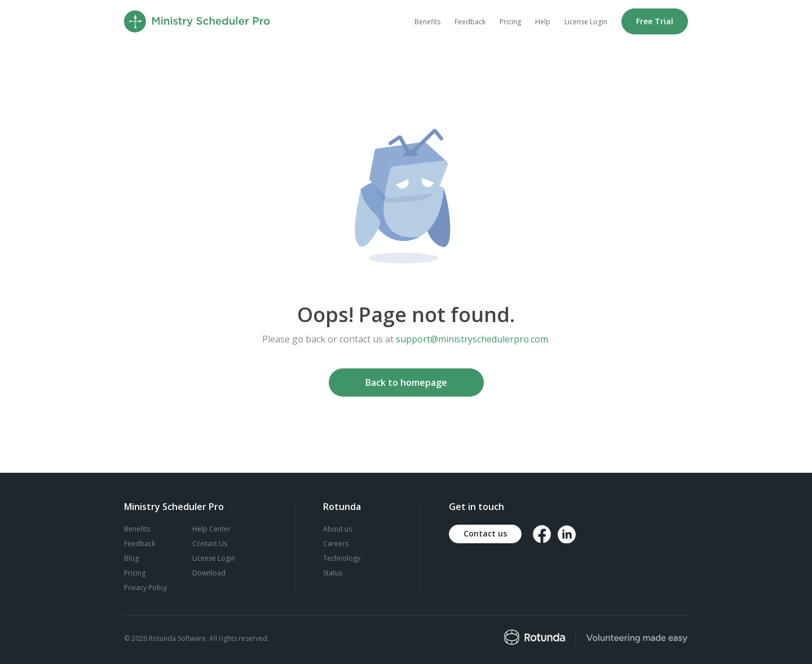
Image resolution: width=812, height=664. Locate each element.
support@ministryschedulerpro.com (472, 339)
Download (209, 573)
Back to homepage (406, 382)
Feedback (470, 22)
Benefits (427, 22)
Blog (131, 558)
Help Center (211, 529)
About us (337, 529)
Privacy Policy (145, 588)
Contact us (485, 533)
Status (333, 573)
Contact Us (210, 544)
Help (543, 22)
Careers (336, 544)
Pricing (510, 22)
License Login (586, 22)
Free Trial (655, 21)
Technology (342, 558)
